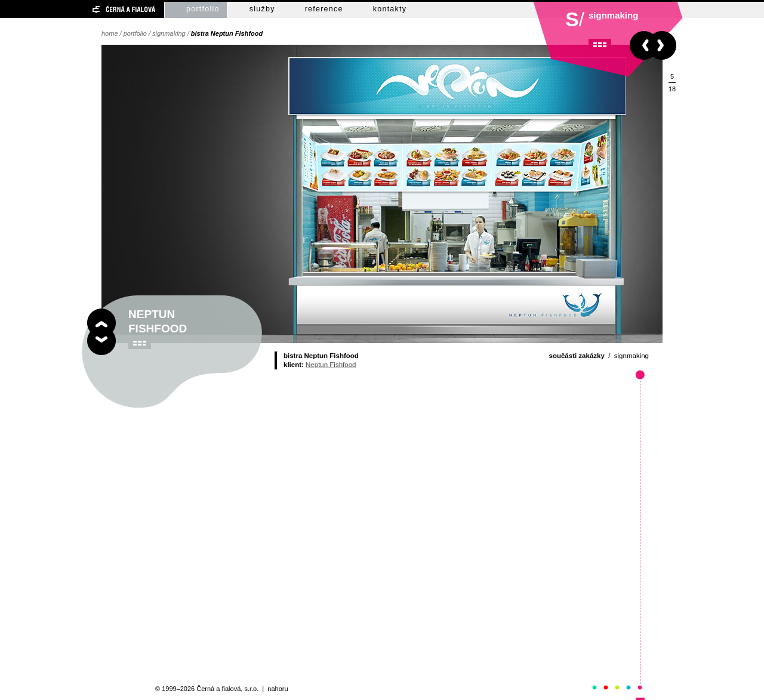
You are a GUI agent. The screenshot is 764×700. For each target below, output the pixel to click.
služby (262, 9)
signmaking (169, 33)
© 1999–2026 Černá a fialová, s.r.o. (207, 689)
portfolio (203, 9)
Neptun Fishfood (331, 365)
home (110, 33)
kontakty (390, 9)
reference (324, 9)
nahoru (278, 689)
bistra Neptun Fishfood (227, 33)
